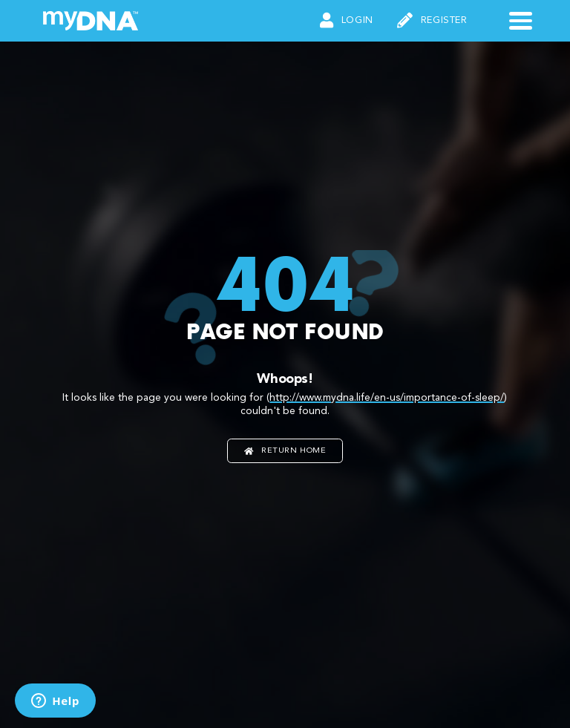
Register (432, 21)
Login (347, 21)
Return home (285, 451)
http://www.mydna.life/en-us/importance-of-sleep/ (387, 398)
